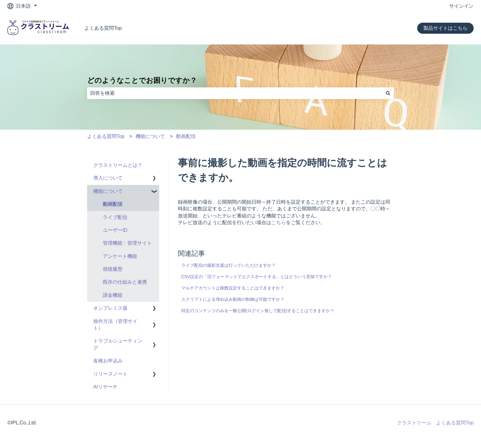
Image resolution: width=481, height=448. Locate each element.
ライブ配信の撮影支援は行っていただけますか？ (229, 265)
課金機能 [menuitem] (113, 295)
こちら (279, 222)
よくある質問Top (103, 28)
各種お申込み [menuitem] (108, 361)
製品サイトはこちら (445, 28)
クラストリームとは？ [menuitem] (118, 165)
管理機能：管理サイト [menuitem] (127, 243)
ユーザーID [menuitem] (115, 230)
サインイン (461, 6)
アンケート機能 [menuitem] (120, 256)
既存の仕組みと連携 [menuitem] (125, 282)
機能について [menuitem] (108, 191)
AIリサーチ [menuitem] (105, 387)
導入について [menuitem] (108, 178)
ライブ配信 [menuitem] (115, 217)
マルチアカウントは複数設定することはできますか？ (233, 288)
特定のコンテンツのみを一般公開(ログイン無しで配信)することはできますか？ (258, 311)
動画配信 (186, 136)
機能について (150, 136)
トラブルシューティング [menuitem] (118, 344)
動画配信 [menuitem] (113, 204)
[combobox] (235, 93)
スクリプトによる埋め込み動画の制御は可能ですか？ (233, 299)
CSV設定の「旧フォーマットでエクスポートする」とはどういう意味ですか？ (257, 277)
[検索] (388, 93)
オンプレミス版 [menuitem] (110, 308)
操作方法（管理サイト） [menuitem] (115, 325)
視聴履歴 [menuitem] (113, 269)
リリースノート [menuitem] (110, 374)
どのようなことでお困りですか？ (142, 80)
